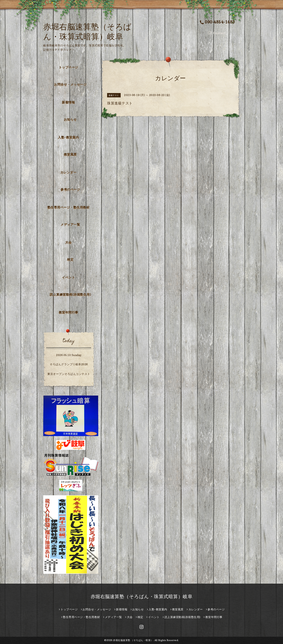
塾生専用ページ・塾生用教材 (68, 207)
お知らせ (70, 119)
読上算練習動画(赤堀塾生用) (70, 294)
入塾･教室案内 (68, 137)
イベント (68, 277)
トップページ (68, 67)
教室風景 (70, 154)
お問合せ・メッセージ (70, 84)
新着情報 (68, 102)
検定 (70, 259)
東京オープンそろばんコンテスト (69, 374)
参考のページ (70, 189)
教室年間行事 (68, 312)
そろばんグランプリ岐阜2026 (69, 364)
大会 (68, 242)
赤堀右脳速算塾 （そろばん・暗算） (133, 640)
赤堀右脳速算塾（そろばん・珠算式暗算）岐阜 (142, 596)
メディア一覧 (70, 224)
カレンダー (68, 172)
